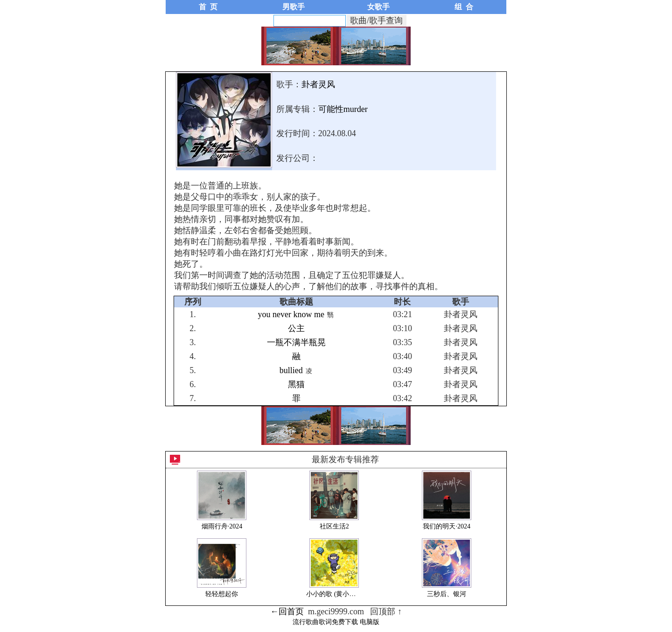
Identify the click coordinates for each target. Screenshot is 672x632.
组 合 (464, 7)
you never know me (291, 314)
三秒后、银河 (447, 594)
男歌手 (294, 7)
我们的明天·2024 (447, 526)
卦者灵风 (318, 84)
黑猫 (296, 384)
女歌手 (378, 7)
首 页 (208, 7)
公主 (296, 328)
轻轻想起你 (222, 594)
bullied (291, 370)
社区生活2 (334, 526)
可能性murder (343, 109)
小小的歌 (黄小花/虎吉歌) (343, 594)
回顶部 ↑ (386, 611)
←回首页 (287, 611)
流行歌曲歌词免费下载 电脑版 (336, 622)
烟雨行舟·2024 (222, 526)
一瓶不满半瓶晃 (296, 342)
